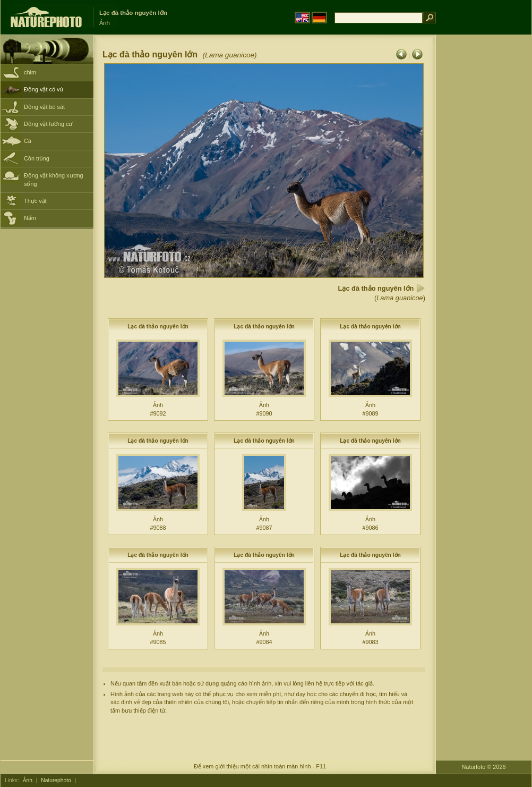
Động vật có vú (43, 89)
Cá (28, 141)
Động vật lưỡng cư (48, 124)
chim (30, 72)
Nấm (30, 218)
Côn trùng (37, 158)
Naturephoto (56, 780)
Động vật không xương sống (54, 179)
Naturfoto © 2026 (484, 767)
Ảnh (28, 780)
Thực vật (35, 201)
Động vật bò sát (44, 107)
